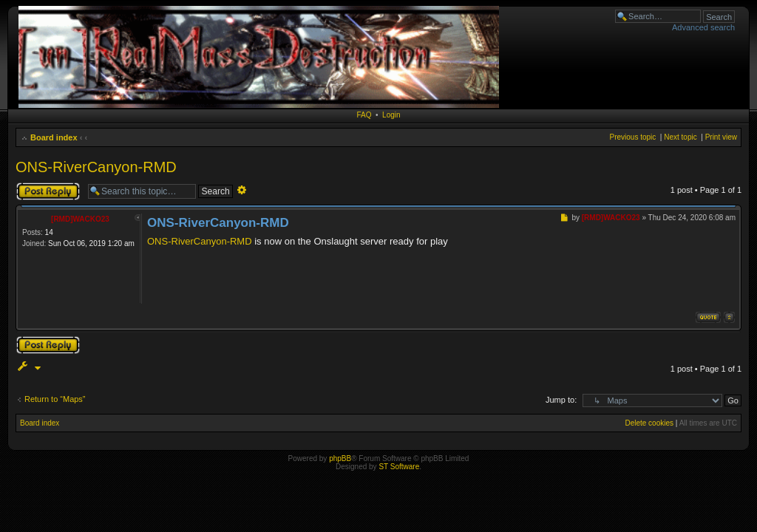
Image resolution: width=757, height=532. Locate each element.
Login (391, 115)
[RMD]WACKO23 (80, 219)
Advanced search (703, 27)
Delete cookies (649, 423)
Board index (54, 137)
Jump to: (561, 400)
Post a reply (48, 191)
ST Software (399, 467)
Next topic (680, 137)
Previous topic (632, 137)
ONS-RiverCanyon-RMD (96, 167)
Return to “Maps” (55, 399)
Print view (721, 137)
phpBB (340, 458)
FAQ (364, 115)
